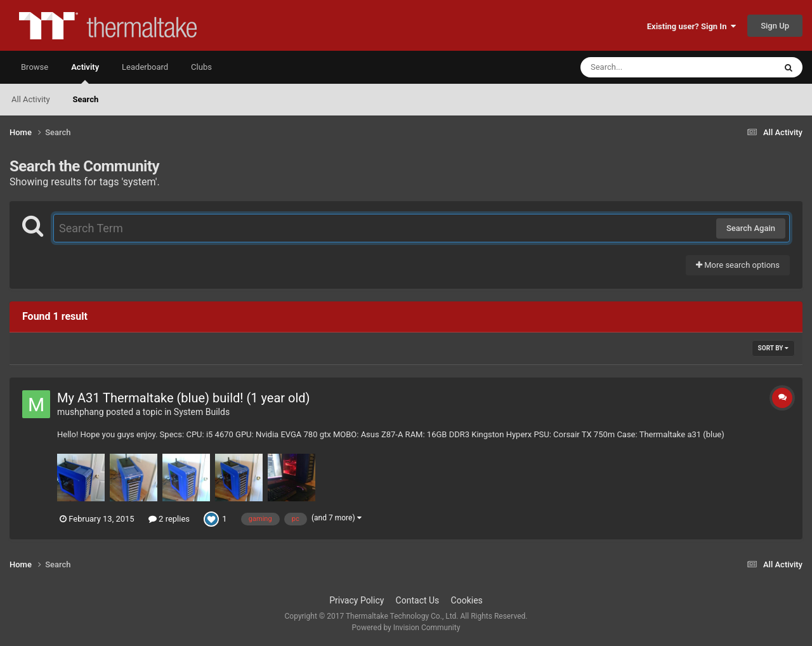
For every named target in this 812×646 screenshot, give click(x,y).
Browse (35, 67)
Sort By (773, 348)
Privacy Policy (357, 600)
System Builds (202, 412)
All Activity (31, 99)
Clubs (201, 67)
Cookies (467, 600)
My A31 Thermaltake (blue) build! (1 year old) (184, 398)
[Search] (646, 67)
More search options (738, 265)
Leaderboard (145, 67)
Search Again (751, 228)
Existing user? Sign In (691, 26)
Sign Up (775, 26)
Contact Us (418, 600)
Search (86, 99)
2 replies (169, 519)
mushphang (81, 412)
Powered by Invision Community (406, 628)
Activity (85, 73)
